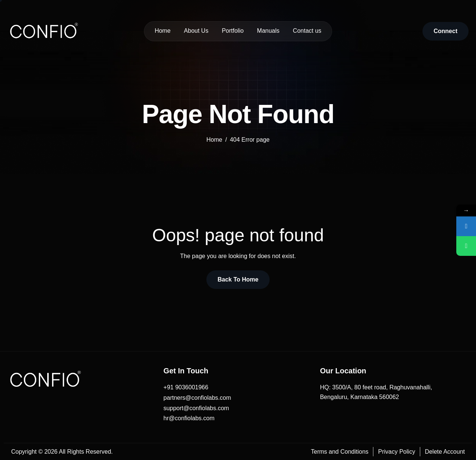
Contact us (307, 31)
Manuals (268, 31)
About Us (196, 31)
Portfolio (233, 31)
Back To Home (238, 279)
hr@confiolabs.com (189, 418)
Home (163, 31)
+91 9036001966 (186, 387)
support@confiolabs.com (196, 408)
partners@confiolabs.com (197, 398)
